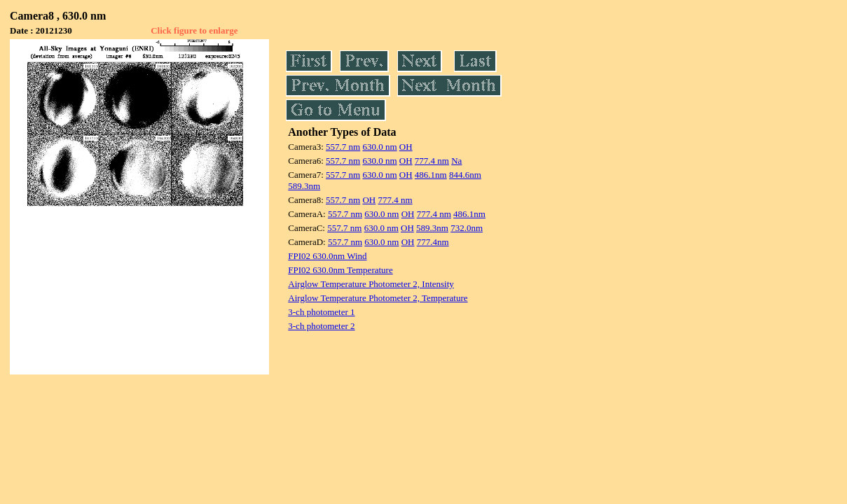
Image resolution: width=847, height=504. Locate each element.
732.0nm (467, 228)
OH (406, 147)
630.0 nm (379, 147)
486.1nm (431, 175)
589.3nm (304, 186)
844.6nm (465, 175)
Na (456, 161)
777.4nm (433, 242)
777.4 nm (432, 161)
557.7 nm (343, 147)
